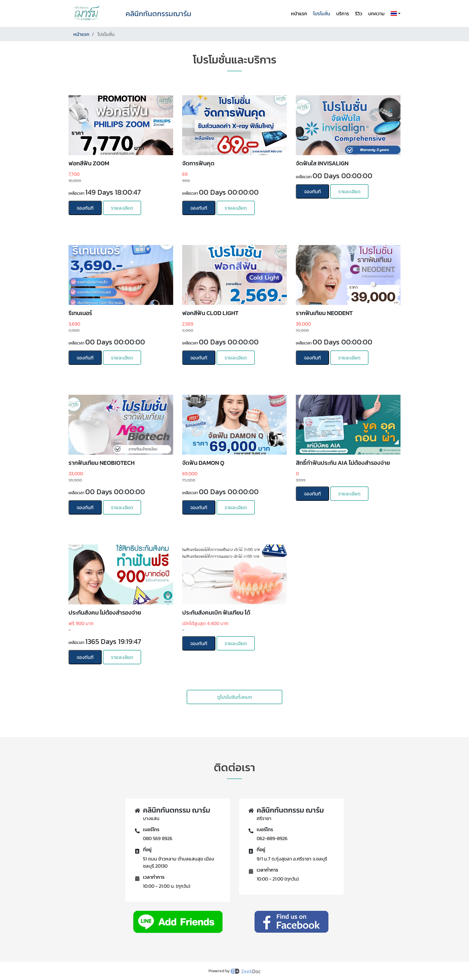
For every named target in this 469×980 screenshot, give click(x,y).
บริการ (343, 13)
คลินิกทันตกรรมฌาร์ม (159, 14)
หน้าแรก (299, 13)
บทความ (376, 13)
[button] (394, 13)
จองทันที (85, 208)
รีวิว (359, 13)
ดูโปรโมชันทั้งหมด (234, 697)
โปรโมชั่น (322, 13)
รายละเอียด (122, 208)
